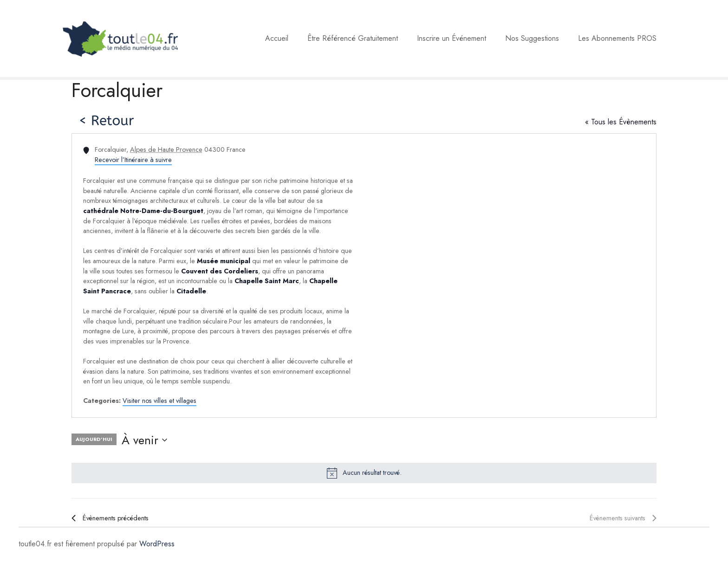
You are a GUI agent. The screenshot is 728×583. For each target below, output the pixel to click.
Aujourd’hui (94, 439)
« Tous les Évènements (621, 122)
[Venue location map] (509, 275)
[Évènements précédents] (110, 518)
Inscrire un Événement (452, 38)
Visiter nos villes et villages (159, 401)
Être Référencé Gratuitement (353, 38)
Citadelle (191, 291)
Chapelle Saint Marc (267, 281)
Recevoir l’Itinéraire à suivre (133, 160)
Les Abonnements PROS (617, 38)
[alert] (364, 473)
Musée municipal (224, 261)
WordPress (157, 544)
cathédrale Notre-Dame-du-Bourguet (143, 211)
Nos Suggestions (532, 38)
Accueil (277, 38)
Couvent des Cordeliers (220, 271)
